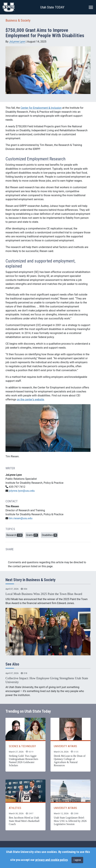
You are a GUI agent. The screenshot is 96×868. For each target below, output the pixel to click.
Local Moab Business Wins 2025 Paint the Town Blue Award (44, 594)
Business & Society (18, 20)
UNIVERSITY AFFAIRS (65, 746)
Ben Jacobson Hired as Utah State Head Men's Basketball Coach (24, 821)
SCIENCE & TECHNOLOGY (22, 746)
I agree (77, 860)
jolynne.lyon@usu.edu (22, 491)
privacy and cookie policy (51, 860)
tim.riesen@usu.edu (21, 518)
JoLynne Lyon (17, 42)
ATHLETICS (15, 808)
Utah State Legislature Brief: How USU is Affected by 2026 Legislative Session (70, 821)
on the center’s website (30, 399)
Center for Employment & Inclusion (41, 108)
